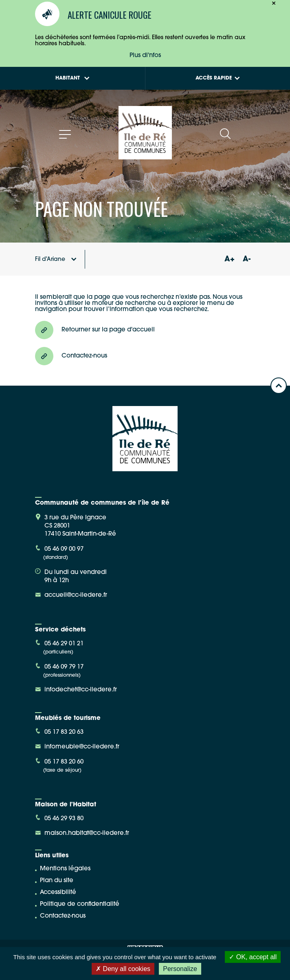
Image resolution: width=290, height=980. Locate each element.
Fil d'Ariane (56, 259)
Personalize (180, 969)
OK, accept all (253, 957)
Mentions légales (65, 869)
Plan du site (57, 881)
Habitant (72, 78)
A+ (229, 259)
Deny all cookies (123, 969)
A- (247, 259)
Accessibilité (58, 893)
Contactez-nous (63, 916)
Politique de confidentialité (80, 904)
